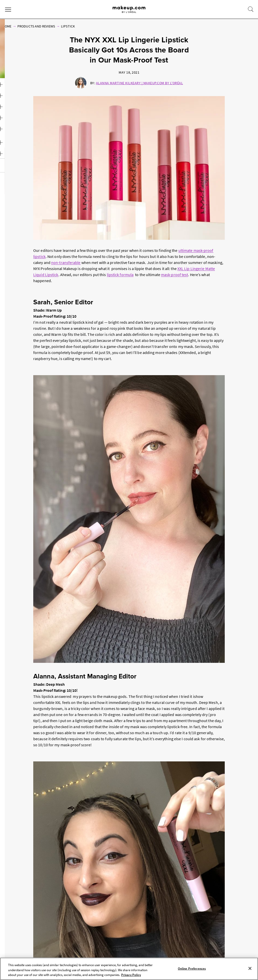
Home (7, 26)
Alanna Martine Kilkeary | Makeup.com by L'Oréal (140, 83)
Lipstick (68, 26)
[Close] (250, 968)
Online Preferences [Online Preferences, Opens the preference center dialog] (192, 968)
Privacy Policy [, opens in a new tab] (131, 975)
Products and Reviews (36, 26)
